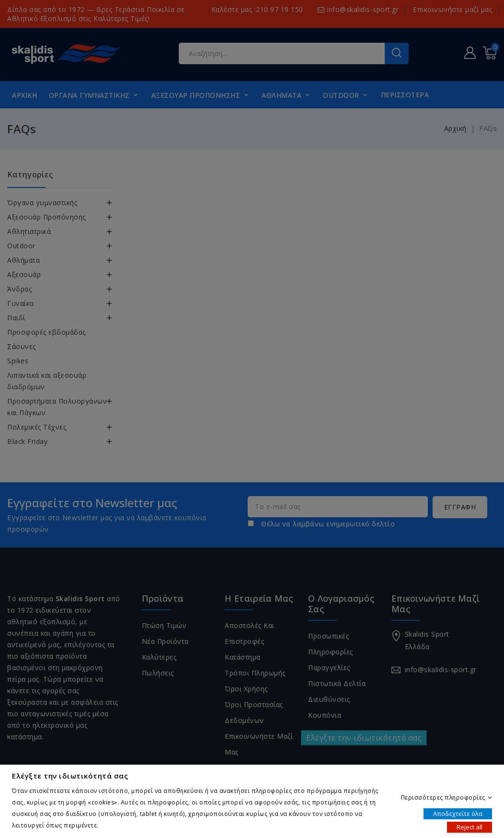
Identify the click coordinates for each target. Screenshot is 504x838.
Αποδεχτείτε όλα (458, 813)
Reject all (470, 826)
